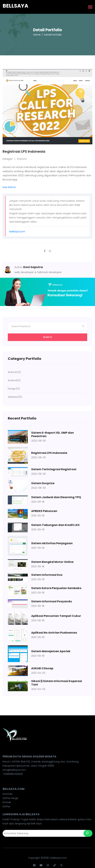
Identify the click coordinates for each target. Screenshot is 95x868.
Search (47, 337)
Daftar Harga (10, 798)
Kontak (7, 802)
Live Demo (9, 187)
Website (22, 159)
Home (37, 35)
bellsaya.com (17, 231)
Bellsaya (15, 6)
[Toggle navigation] (90, 7)
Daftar (7, 806)
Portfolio (8, 794)
